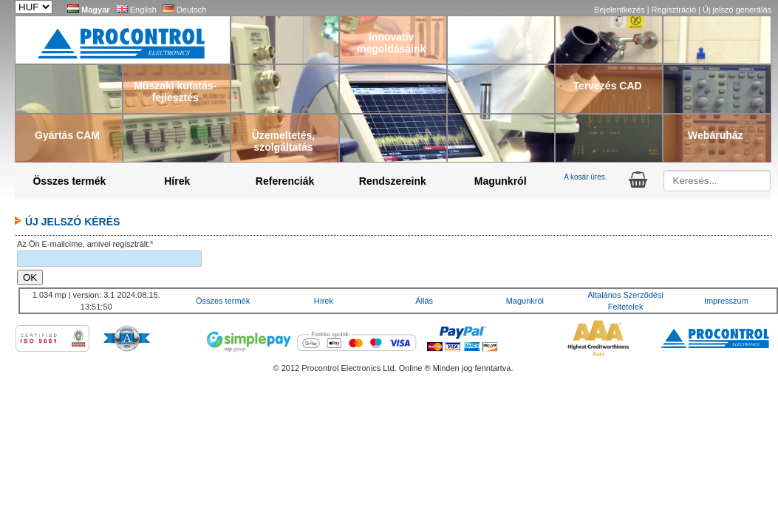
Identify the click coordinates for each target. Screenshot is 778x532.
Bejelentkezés (621, 10)
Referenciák (285, 181)
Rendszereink (393, 181)
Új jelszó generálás (737, 10)
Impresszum (726, 301)
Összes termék (69, 181)
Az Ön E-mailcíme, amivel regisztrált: (85, 244)
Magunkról (501, 181)
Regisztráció (675, 10)
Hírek (177, 181)
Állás (424, 301)
